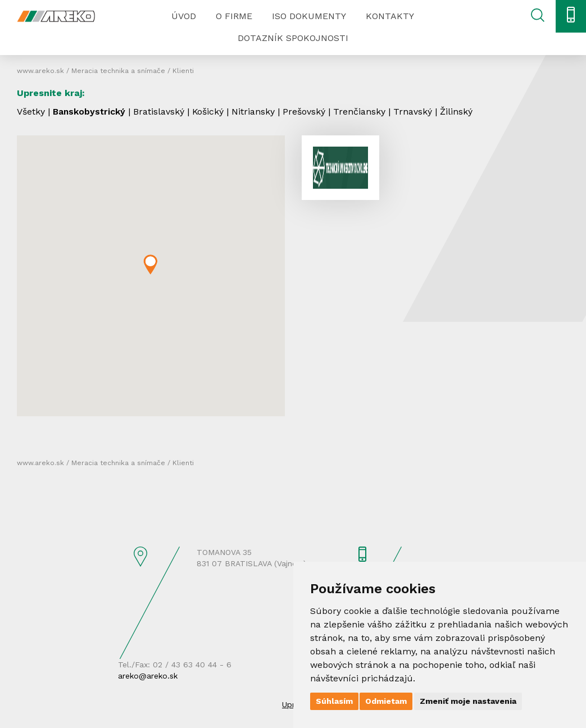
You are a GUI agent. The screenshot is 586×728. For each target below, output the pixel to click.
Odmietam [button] (386, 701)
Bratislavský (160, 112)
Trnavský (415, 112)
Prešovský (306, 112)
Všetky (31, 112)
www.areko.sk (40, 71)
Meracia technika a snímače (118, 71)
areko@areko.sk (148, 676)
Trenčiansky (362, 112)
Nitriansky (255, 112)
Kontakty (390, 16)
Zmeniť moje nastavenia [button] (468, 701)
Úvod (184, 16)
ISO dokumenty (309, 16)
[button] (150, 265)
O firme (234, 16)
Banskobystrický (90, 112)
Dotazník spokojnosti (293, 38)
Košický (210, 112)
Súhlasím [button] (334, 701)
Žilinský (458, 112)
